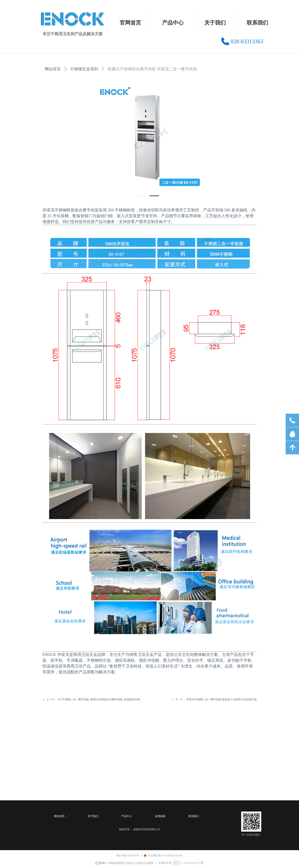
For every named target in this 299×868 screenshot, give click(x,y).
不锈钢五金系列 (84, 69)
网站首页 (53, 69)
